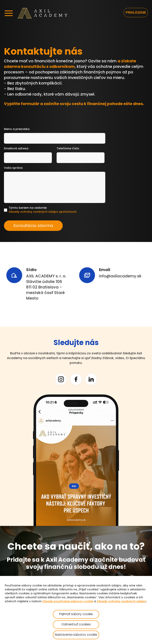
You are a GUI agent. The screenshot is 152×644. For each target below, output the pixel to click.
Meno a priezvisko (17, 129)
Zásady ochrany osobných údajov (122, 602)
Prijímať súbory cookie (76, 614)
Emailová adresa (16, 149)
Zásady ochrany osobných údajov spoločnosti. (43, 212)
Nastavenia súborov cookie (76, 635)
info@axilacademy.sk (120, 276)
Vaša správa (13, 168)
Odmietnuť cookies (76, 625)
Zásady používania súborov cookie (68, 602)
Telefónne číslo (68, 149)
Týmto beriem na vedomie (43, 210)
